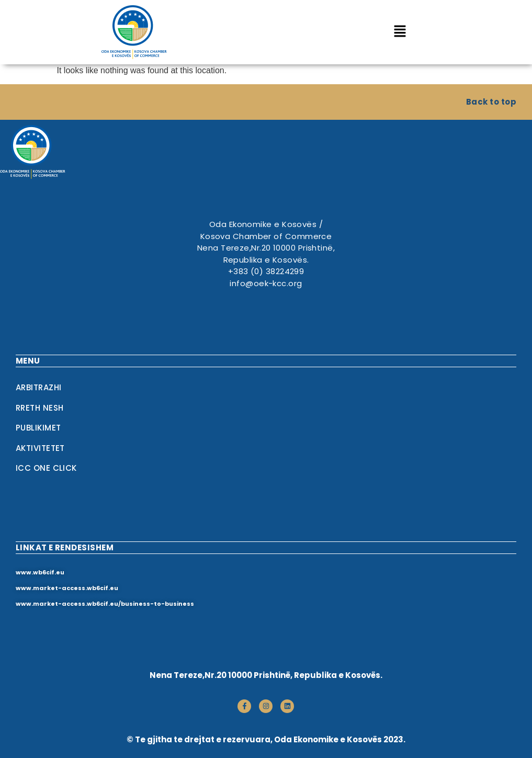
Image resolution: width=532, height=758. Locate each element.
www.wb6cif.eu (40, 572)
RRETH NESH (40, 408)
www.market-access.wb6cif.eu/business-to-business (105, 604)
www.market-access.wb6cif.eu (67, 588)
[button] (400, 32)
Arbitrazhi (39, 387)
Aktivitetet (40, 448)
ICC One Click (46, 468)
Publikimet (38, 428)
